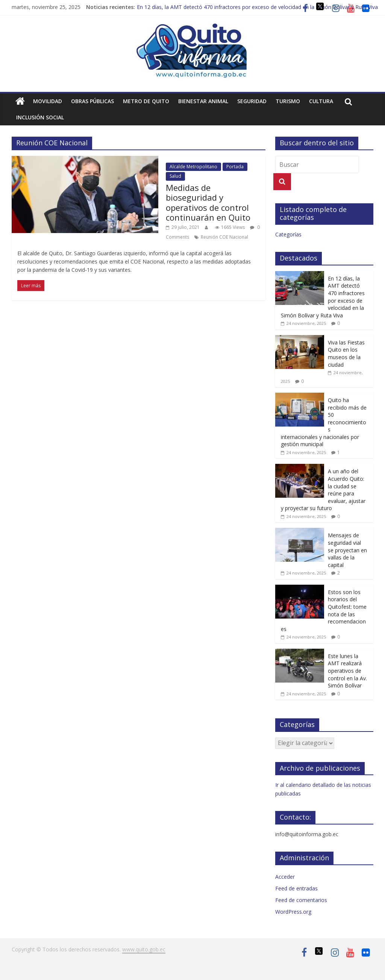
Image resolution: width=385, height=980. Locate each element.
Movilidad (48, 101)
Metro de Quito (146, 101)
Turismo (288, 101)
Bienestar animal (203, 101)
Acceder (285, 877)
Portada (235, 167)
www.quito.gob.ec (144, 949)
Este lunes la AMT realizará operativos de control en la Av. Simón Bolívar (347, 671)
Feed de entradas (296, 888)
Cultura (321, 101)
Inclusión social (40, 117)
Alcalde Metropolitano (193, 167)
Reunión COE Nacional (224, 237)
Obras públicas (92, 101)
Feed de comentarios (301, 900)
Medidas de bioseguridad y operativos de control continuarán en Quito (208, 202)
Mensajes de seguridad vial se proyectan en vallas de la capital (347, 550)
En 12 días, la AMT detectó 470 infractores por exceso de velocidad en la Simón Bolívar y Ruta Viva (257, 7)
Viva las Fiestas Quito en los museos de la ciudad (346, 354)
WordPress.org (293, 912)
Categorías (288, 234)
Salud (175, 176)
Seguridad (252, 101)
